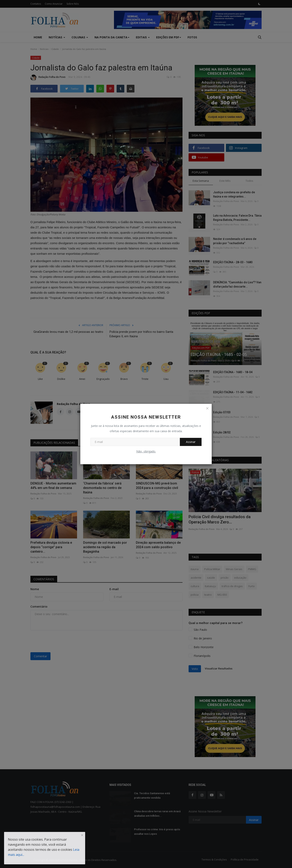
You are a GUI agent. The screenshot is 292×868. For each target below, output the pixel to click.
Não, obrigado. (146, 451)
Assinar (191, 442)
